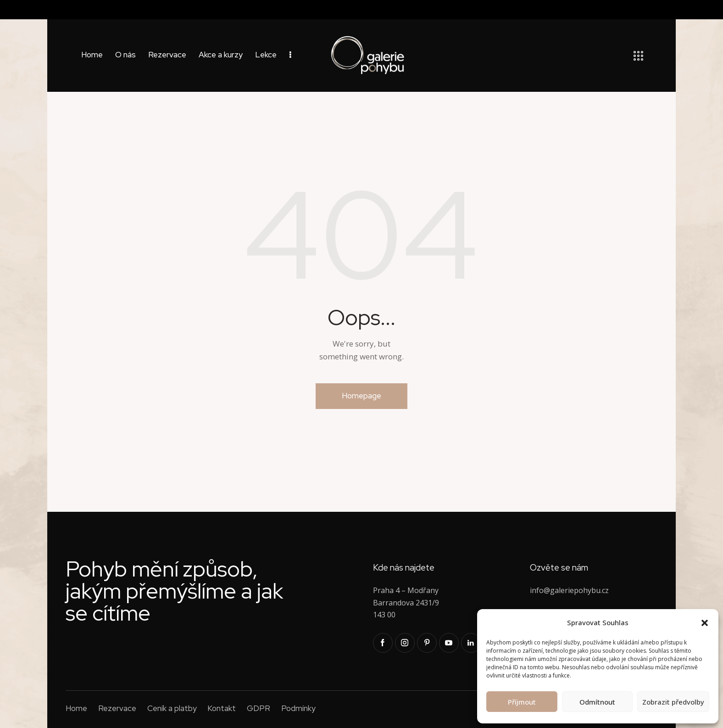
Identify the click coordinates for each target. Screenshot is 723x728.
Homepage (361, 396)
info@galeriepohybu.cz (569, 590)
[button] (705, 623)
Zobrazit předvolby (673, 702)
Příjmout (522, 702)
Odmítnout (597, 702)
